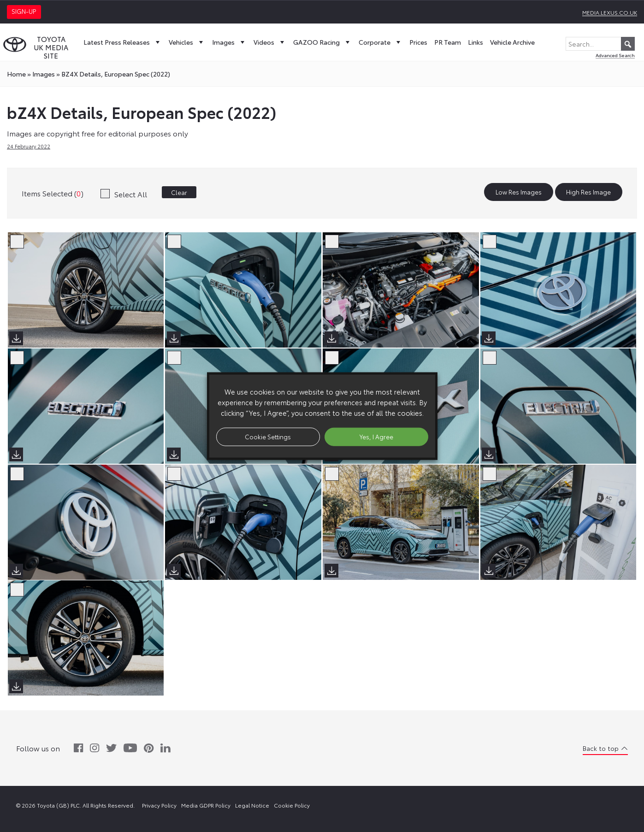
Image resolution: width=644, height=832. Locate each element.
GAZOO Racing (322, 42)
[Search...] (600, 44)
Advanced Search (615, 55)
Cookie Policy (292, 805)
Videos (270, 42)
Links (476, 42)
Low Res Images (519, 192)
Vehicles (187, 42)
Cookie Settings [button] (268, 437)
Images (229, 42)
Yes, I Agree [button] (376, 437)
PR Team (448, 42)
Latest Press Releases (123, 42)
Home (16, 74)
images (44, 74)
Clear (179, 192)
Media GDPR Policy (206, 805)
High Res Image (588, 192)
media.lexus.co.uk (610, 12)
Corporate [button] (381, 42)
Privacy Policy (159, 805)
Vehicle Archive (512, 42)
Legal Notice (252, 805)
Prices (418, 42)
